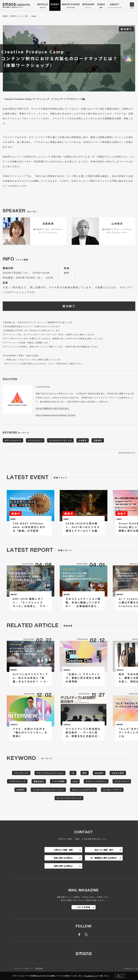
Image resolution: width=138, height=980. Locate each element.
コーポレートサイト (112, 790)
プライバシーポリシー (23, 969)
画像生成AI (39, 781)
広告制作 (21, 790)
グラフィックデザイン (96, 781)
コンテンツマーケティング (69, 798)
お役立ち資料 (118, 773)
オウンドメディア (13, 440)
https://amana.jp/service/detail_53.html (56, 415)
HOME (5, 16)
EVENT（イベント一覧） (20, 16)
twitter (87, 935)
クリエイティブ (35, 440)
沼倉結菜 (98, 440)
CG (73, 773)
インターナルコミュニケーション (48, 790)
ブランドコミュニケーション (50, 773)
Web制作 (99, 773)
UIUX (75, 781)
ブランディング (21, 773)
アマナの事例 (58, 781)
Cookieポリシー (91, 976)
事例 (85, 773)
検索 (132, 8)
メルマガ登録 (84, 907)
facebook (80, 935)
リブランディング (17, 781)
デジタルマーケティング (60, 440)
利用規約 (39, 969)
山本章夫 (83, 440)
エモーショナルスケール (83, 790)
